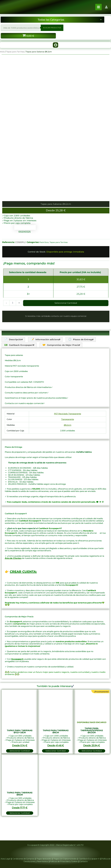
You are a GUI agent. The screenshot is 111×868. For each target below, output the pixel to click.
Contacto (83, 861)
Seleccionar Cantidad (66, 319)
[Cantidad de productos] (13, 319)
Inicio (2, 57)
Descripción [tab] (15, 355)
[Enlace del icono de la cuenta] (106, 10)
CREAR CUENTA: (23, 588)
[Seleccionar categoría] (52, 25)
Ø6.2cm (68, 441)
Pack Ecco (44, 258)
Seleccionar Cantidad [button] (20, 767)
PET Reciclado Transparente (68, 430)
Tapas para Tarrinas (15, 57)
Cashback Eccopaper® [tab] (21, 361)
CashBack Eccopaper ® (90, 859)
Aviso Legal (6, 859)
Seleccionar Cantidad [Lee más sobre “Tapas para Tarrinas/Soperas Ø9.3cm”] (92, 767)
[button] (55, 51)
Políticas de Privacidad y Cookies (64, 861)
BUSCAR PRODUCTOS (52, 33)
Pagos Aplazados (44, 859)
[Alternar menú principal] (98, 10)
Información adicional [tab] (49, 355)
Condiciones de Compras (23, 859)
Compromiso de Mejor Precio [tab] (65, 361)
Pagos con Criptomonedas (65, 859)
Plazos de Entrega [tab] (87, 355)
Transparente (68, 435)
